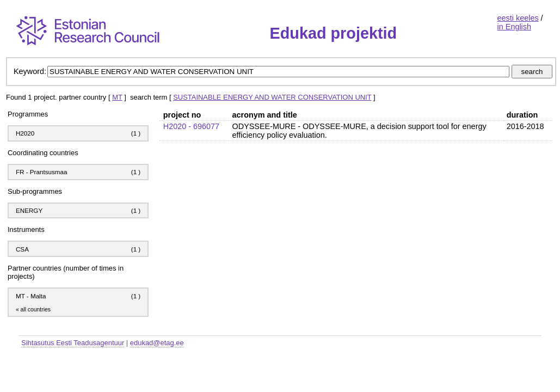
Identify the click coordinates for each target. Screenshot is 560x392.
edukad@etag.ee (157, 343)
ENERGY (29, 210)
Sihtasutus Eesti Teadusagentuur (73, 343)
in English (514, 27)
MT (117, 97)
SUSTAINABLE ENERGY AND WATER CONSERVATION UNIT (272, 97)
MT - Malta (31, 296)
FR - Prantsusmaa (42, 172)
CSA (23, 249)
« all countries (33, 310)
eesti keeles (518, 18)
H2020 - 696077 (191, 126)
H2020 (25, 133)
